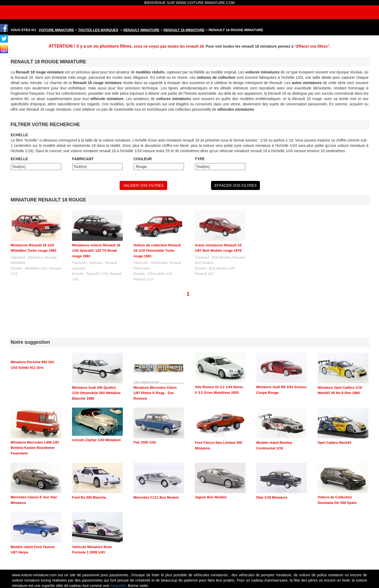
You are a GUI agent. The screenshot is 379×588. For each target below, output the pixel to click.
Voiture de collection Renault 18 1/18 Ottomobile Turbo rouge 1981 (157, 251)
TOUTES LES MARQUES (98, 30)
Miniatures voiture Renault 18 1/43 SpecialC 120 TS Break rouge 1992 (96, 251)
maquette (118, 586)
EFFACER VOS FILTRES (235, 185)
